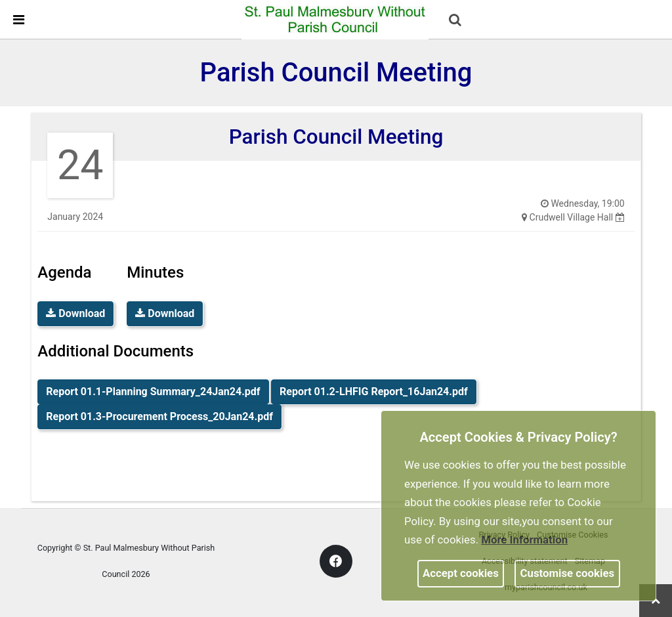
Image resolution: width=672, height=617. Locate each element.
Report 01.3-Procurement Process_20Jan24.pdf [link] (159, 416)
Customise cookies (568, 573)
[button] (456, 21)
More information (524, 540)
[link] (335, 19)
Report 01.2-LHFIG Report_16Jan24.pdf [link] (374, 392)
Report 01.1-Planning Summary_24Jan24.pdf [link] (153, 392)
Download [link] (75, 313)
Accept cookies (461, 573)
